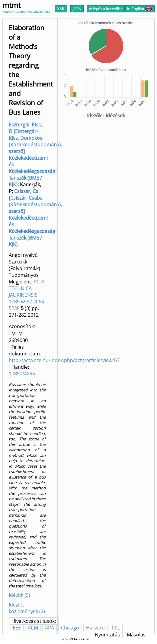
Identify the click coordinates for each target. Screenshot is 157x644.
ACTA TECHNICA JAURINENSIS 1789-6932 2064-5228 (27, 295)
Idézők (94, 116)
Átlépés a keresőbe (106, 9)
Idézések (115, 116)
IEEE (16, 628)
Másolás (136, 635)
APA (50, 628)
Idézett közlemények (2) (27, 608)
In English (140, 9)
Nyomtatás (107, 635)
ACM (33, 628)
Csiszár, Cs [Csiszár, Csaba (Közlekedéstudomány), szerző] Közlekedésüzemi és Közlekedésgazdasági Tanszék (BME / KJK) (35, 218)
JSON (77, 9)
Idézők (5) (19, 595)
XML (61, 9)
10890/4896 (22, 374)
